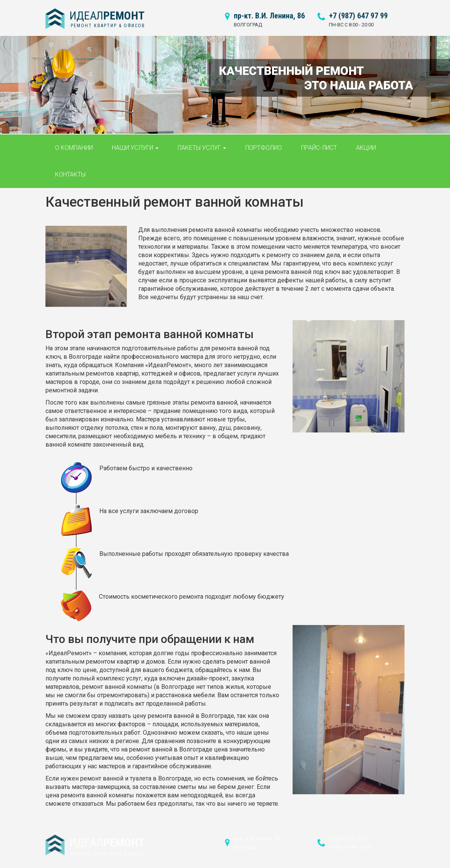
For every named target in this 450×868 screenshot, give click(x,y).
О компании (74, 143)
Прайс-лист (319, 143)
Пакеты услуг (202, 143)
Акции (366, 143)
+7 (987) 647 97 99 (358, 11)
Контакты (70, 170)
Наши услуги (135, 143)
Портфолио (264, 143)
